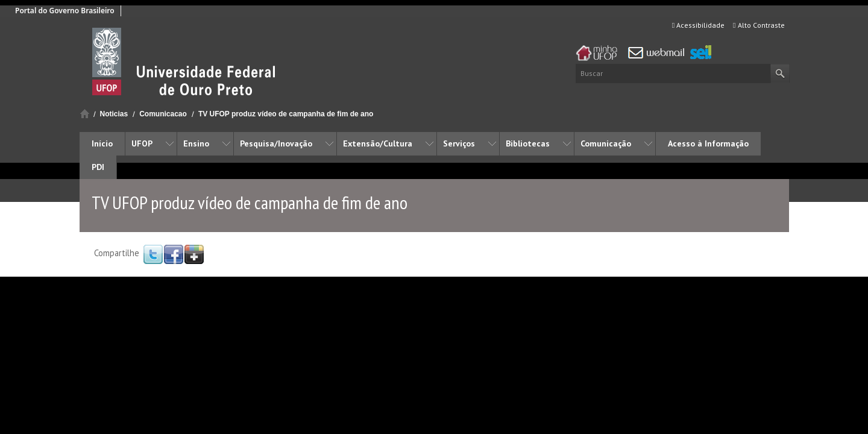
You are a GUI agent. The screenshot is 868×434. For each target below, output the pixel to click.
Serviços (459, 143)
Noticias (114, 114)
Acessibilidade (698, 25)
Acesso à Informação (708, 143)
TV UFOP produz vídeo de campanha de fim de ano (286, 114)
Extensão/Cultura (378, 143)
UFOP (142, 143)
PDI (98, 167)
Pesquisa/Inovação (276, 143)
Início (85, 114)
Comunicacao (163, 114)
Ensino (196, 143)
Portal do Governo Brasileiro (65, 11)
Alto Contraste (759, 25)
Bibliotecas (528, 143)
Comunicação (606, 143)
